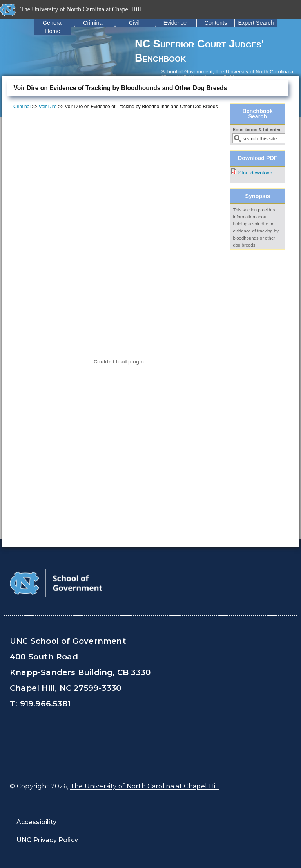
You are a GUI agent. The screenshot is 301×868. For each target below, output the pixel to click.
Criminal (93, 23)
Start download (255, 173)
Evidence (175, 23)
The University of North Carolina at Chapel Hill (145, 786)
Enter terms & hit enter (257, 129)
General (53, 23)
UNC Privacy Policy (47, 840)
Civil (134, 23)
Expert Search (256, 23)
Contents (216, 23)
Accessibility (36, 822)
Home (53, 31)
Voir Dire (48, 107)
